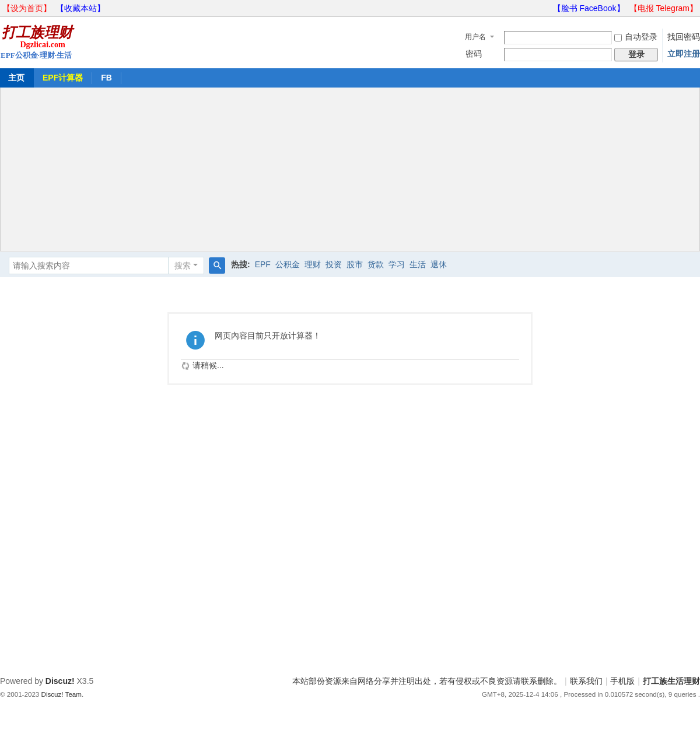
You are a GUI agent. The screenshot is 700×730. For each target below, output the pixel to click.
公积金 (288, 264)
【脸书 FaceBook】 (589, 8)
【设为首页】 (27, 8)
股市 (355, 264)
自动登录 (636, 37)
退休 (439, 264)
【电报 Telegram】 (664, 8)
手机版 (622, 681)
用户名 (475, 37)
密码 (474, 54)
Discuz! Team (62, 694)
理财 (313, 264)
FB (106, 78)
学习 (397, 264)
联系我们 (586, 681)
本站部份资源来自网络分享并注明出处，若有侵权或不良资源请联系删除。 (427, 681)
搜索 (183, 266)
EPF (263, 264)
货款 (376, 264)
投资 (334, 264)
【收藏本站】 (80, 8)
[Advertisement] (350, 169)
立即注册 (684, 54)
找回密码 (684, 37)
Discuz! (60, 681)
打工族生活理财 (671, 681)
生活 (418, 264)
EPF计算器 (63, 78)
